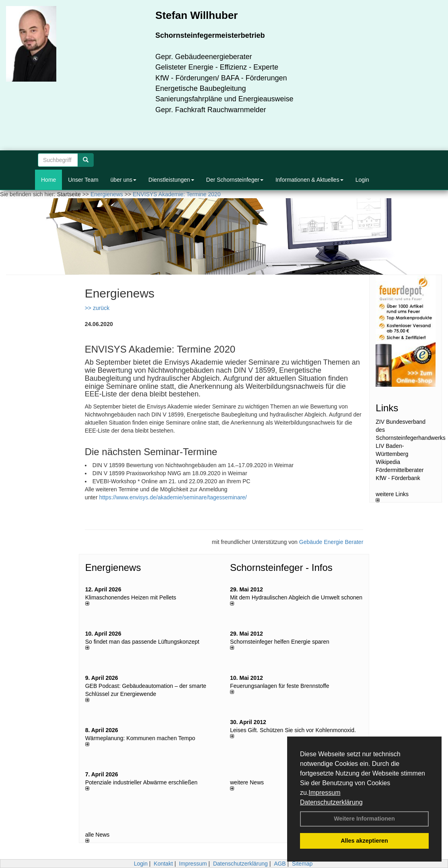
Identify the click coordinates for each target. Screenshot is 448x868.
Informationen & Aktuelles (309, 180)
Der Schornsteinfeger (235, 180)
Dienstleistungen (171, 180)
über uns (123, 180)
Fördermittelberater (400, 470)
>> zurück (97, 308)
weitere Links (392, 497)
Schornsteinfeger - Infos (281, 567)
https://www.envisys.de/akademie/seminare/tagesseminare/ (173, 497)
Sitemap (302, 864)
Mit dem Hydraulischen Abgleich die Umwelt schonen (296, 597)
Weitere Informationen (364, 819)
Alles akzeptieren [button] (364, 841)
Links (387, 408)
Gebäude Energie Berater (331, 542)
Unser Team (83, 180)
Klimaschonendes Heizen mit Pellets (131, 597)
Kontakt (163, 864)
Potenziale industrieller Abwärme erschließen (141, 782)
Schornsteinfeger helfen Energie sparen (280, 642)
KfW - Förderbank (398, 478)
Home (48, 180)
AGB (280, 864)
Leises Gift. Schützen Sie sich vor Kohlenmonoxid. (293, 730)
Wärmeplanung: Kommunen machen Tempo (140, 738)
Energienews (113, 567)
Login (362, 180)
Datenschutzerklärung (331, 802)
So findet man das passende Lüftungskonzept (142, 642)
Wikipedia (388, 462)
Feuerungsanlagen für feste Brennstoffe (279, 686)
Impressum (324, 793)
